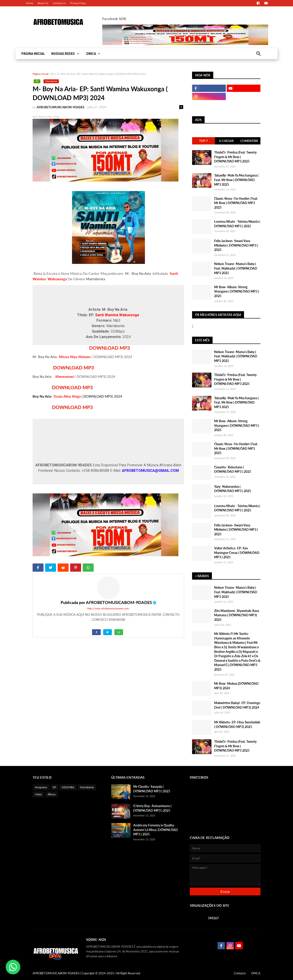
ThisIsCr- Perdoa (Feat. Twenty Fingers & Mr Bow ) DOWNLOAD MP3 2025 (235, 157)
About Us (43, 3)
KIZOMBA (68, 787)
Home (30, 3)
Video (38, 794)
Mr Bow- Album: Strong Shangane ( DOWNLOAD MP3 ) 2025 (237, 291)
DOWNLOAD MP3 (110, 348)
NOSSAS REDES (63, 54)
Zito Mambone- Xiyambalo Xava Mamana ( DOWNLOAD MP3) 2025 (237, 615)
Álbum (52, 794)
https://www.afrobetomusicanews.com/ (108, 608)
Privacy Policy (78, 3)
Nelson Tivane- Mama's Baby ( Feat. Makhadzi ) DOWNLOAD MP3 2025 (236, 268)
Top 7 (203, 141)
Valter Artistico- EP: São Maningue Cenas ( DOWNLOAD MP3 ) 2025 (237, 553)
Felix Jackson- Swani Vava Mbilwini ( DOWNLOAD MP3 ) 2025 (236, 245)
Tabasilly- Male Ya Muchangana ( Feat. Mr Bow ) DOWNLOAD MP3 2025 (236, 180)
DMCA (91, 54)
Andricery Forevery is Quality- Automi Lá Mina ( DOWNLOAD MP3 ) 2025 (156, 830)
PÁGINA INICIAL (33, 54)
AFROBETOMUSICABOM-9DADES (119, 602)
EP (53, 74)
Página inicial (40, 74)
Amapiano (41, 787)
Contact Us (59, 3)
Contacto (240, 973)
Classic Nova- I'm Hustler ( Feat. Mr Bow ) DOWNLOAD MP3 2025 (236, 203)
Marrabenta (51, 81)
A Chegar (226, 141)
